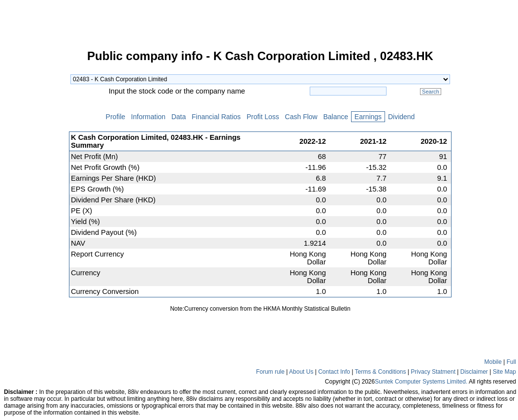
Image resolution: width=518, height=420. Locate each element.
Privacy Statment (433, 372)
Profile (115, 117)
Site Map (504, 372)
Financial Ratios (216, 117)
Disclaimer (474, 372)
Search (431, 92)
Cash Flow (301, 117)
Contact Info (334, 372)
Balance (336, 117)
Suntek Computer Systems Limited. (421, 382)
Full (511, 362)
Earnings (368, 117)
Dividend (401, 117)
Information (148, 117)
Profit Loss (263, 117)
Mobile (493, 362)
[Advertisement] (34, 199)
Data (178, 117)
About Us (301, 372)
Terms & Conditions (380, 372)
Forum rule (270, 372)
